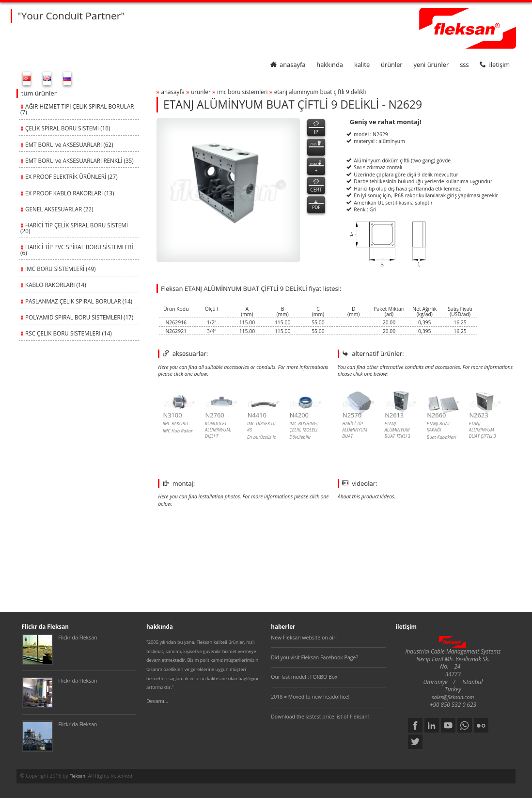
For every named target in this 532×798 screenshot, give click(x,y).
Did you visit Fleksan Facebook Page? (314, 657)
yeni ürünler (431, 64)
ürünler (392, 64)
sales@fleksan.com (453, 697)
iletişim (495, 64)
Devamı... (157, 701)
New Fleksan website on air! (304, 638)
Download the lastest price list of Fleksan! (320, 717)
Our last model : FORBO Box (304, 677)
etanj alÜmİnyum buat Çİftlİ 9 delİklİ (320, 92)
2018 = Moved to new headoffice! (310, 697)
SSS (464, 64)
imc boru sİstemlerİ (242, 92)
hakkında (330, 64)
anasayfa (288, 64)
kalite (362, 64)
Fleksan (77, 776)
